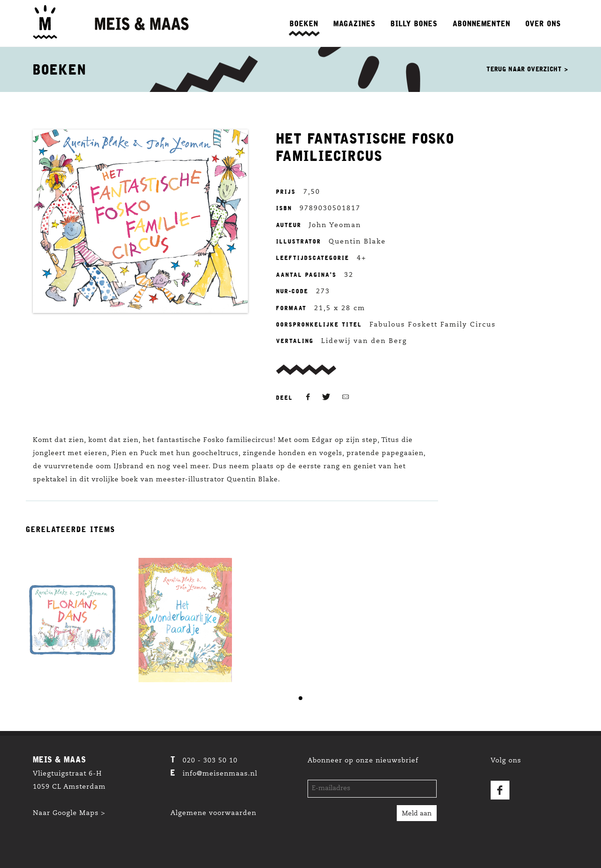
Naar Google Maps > (69, 814)
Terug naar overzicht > (527, 69)
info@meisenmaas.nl (220, 774)
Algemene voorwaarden (213, 814)
